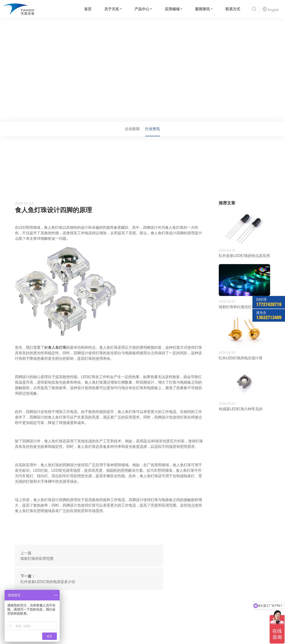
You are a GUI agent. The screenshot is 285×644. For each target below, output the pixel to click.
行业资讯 (53, 115)
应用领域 (172, 9)
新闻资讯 (202, 9)
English (270, 9)
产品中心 (141, 9)
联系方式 (232, 9)
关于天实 (111, 9)
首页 (87, 9)
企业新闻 (132, 129)
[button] (254, 9)
